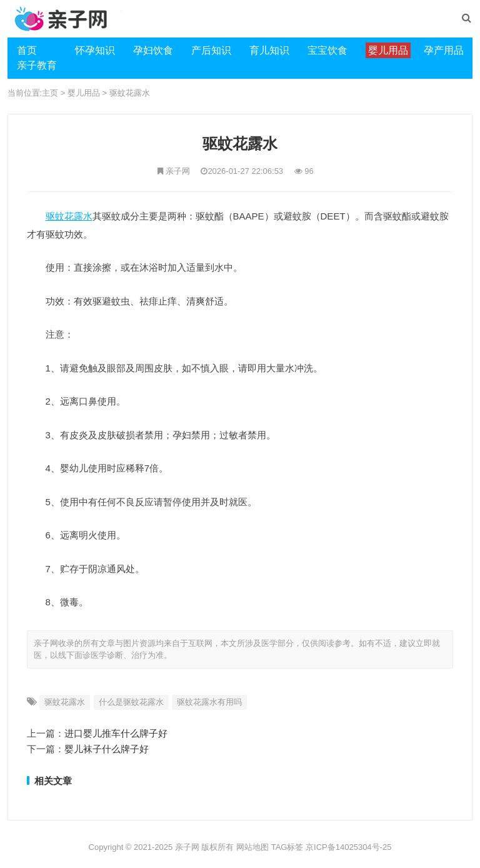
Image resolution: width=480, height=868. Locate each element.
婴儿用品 (84, 93)
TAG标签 (287, 847)
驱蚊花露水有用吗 (209, 702)
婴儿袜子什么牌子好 (107, 749)
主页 (50, 93)
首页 (27, 50)
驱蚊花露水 (130, 93)
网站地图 (252, 847)
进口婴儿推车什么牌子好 (116, 733)
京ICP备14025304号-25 (348, 847)
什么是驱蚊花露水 (131, 702)
